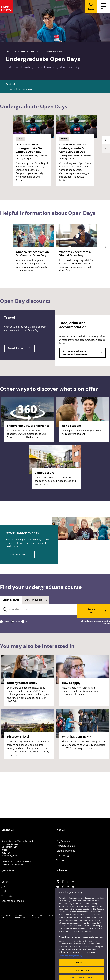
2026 (17, 622)
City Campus (63, 841)
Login (4, 891)
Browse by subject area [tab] (36, 600)
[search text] (38, 609)
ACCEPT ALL (81, 970)
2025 (7, 622)
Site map (18, 915)
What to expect (18, 554)
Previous (106, 148)
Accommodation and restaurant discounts (75, 353)
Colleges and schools (13, 901)
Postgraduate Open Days (20, 89)
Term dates (7, 896)
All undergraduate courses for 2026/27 (95, 623)
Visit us (60, 860)
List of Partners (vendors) (70, 963)
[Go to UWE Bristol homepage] (8, 51)
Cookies (50, 915)
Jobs (4, 887)
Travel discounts (17, 348)
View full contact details (13, 864)
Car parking (63, 855)
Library (5, 882)
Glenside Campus (66, 851)
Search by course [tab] (11, 600)
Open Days (34, 51)
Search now (91, 611)
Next (106, 140)
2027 (28, 622)
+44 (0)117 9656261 (23, 861)
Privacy (41, 915)
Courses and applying (19, 51)
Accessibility (30, 915)
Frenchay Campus (66, 846)
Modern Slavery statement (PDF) (28, 917)
